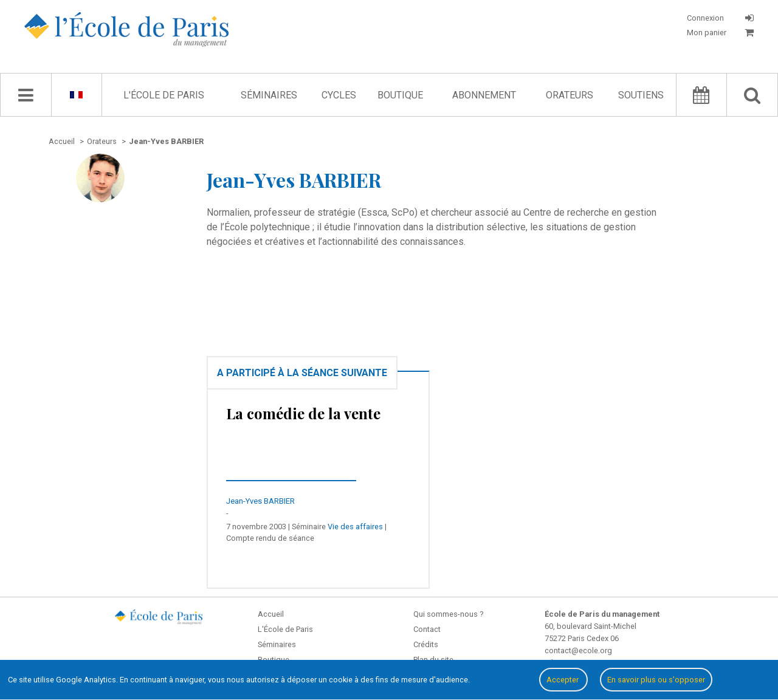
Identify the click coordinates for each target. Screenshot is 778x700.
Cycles (339, 95)
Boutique (400, 95)
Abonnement (484, 95)
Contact (427, 629)
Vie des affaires (355, 527)
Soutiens (641, 95)
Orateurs (570, 95)
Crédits (426, 644)
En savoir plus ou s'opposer (656, 680)
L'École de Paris (164, 95)
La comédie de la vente (303, 413)
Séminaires (269, 95)
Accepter (563, 680)
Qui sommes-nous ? (448, 614)
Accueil (271, 614)
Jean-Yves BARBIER (260, 501)
